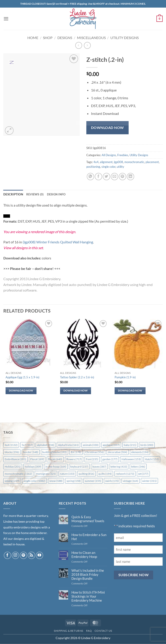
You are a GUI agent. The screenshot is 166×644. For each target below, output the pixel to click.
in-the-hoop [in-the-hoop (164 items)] (56, 467)
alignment (106, 162)
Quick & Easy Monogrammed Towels (88, 519)
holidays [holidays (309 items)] (33, 467)
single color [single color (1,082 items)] (34, 481)
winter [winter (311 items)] (149, 481)
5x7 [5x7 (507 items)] (27, 445)
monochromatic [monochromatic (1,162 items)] (18, 474)
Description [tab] (13, 194)
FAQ (89, 631)
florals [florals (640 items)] (55, 459)
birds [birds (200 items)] (147, 445)
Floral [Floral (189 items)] (37, 459)
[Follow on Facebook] (7, 555)
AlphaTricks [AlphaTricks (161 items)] (68, 445)
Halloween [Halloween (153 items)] (131, 459)
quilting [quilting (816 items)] (86, 474)
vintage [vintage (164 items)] (131, 481)
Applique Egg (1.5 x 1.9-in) (22, 377)
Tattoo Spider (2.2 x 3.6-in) (77, 377)
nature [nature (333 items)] (67, 474)
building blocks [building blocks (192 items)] (55, 452)
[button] (6, 19)
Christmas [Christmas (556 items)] (95, 452)
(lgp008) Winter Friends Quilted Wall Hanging (58, 242)
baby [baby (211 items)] (130, 445)
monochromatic (134, 162)
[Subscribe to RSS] (31, 555)
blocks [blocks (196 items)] (12, 452)
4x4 (96, 162)
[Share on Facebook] (98, 177)
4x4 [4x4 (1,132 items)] (11, 445)
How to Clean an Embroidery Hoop (84, 555)
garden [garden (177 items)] (110, 459)
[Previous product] (87, 45)
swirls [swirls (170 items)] (112, 481)
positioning (93, 167)
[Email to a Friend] (114, 177)
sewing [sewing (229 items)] (12, 481)
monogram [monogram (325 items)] (46, 474)
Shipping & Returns (69, 631)
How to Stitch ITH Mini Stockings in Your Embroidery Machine (88, 596)
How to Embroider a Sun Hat (89, 537)
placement (152, 162)
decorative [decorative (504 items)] (118, 452)
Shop (48, 38)
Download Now (107, 128)
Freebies (123, 155)
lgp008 (118, 162)
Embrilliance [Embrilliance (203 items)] (15, 459)
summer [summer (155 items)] (93, 481)
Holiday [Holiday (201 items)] (13, 467)
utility (120, 167)
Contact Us (103, 631)
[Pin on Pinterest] (122, 177)
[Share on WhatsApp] (90, 177)
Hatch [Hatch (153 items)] (152, 459)
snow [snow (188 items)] (56, 481)
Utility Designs (124, 38)
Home (33, 38)
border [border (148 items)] (31, 452)
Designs (65, 38)
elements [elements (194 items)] (140, 452)
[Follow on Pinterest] (23, 555)
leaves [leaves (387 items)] (99, 467)
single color (108, 167)
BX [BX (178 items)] (76, 452)
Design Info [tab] (56, 194)
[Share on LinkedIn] (131, 177)
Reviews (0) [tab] (35, 194)
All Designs (109, 155)
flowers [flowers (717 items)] (74, 459)
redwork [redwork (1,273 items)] (125, 474)
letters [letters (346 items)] (138, 467)
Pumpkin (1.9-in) (125, 377)
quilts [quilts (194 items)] (105, 474)
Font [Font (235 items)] (92, 459)
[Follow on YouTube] (39, 555)
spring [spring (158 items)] (74, 481)
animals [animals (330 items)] (91, 445)
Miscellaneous (91, 38)
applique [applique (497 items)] (111, 445)
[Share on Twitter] (106, 177)
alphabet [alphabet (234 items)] (46, 445)
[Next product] (79, 45)
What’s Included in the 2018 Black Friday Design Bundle (88, 574)
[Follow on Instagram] (15, 555)
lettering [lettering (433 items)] (119, 467)
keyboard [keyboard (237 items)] (79, 467)
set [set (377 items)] (143, 474)
